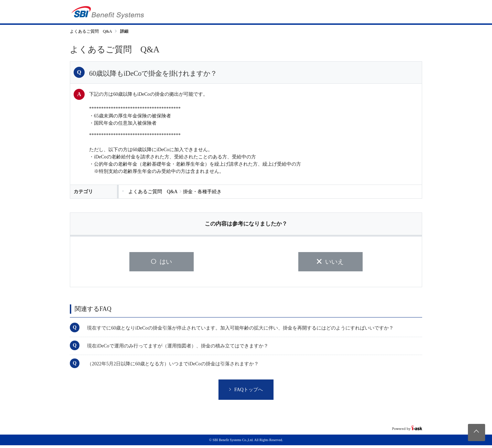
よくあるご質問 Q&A (91, 31)
